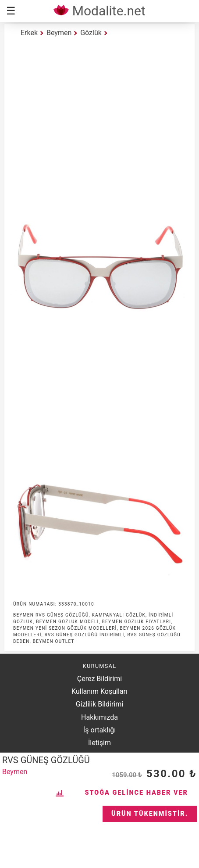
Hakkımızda (99, 717)
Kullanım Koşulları (99, 691)
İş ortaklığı (99, 730)
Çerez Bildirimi (99, 679)
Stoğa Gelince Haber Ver (136, 793)
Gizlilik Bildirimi (99, 704)
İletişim (99, 743)
